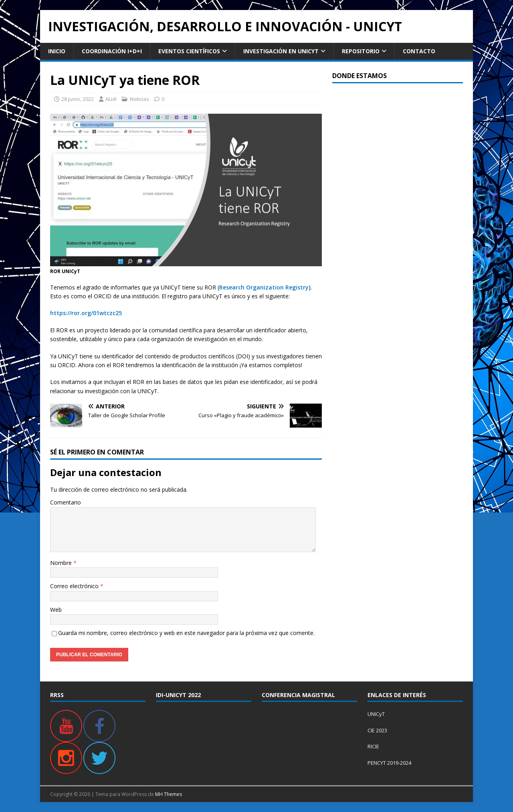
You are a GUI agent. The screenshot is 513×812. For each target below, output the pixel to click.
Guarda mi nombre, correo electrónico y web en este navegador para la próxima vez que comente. (186, 633)
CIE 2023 (377, 730)
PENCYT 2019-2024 (389, 763)
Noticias (139, 99)
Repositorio (361, 51)
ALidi (111, 99)
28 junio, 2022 (78, 99)
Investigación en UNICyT (281, 51)
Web (56, 610)
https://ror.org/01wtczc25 (86, 313)
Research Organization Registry (264, 287)
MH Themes (169, 794)
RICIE (373, 746)
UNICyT (376, 714)
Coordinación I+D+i (112, 51)
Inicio (57, 51)
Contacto (419, 51)
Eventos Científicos (189, 51)
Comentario (66, 502)
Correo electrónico (75, 586)
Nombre (62, 563)
